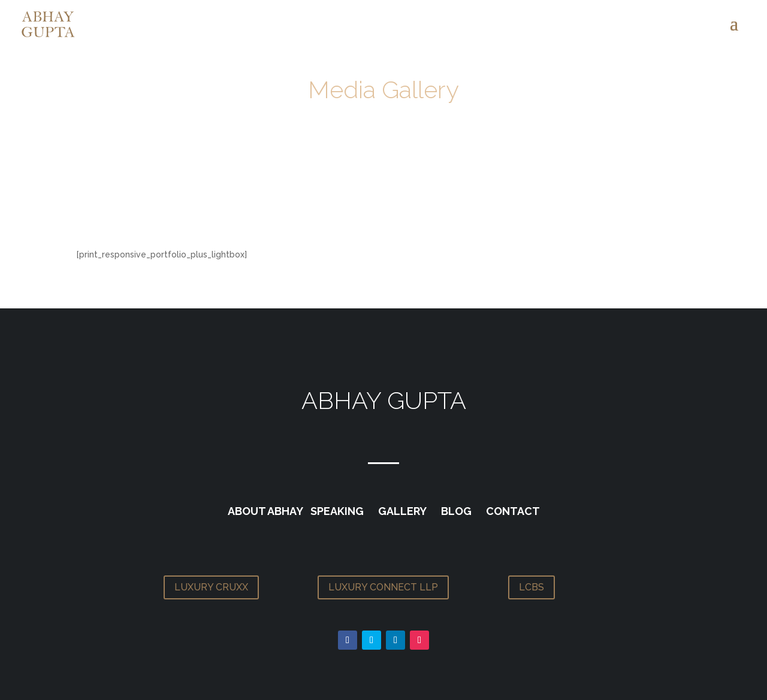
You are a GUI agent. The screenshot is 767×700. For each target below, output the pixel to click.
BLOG (456, 511)
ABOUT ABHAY (265, 511)
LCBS (532, 587)
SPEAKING (337, 511)
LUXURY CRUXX (211, 587)
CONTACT (513, 511)
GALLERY (402, 511)
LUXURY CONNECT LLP (383, 587)
